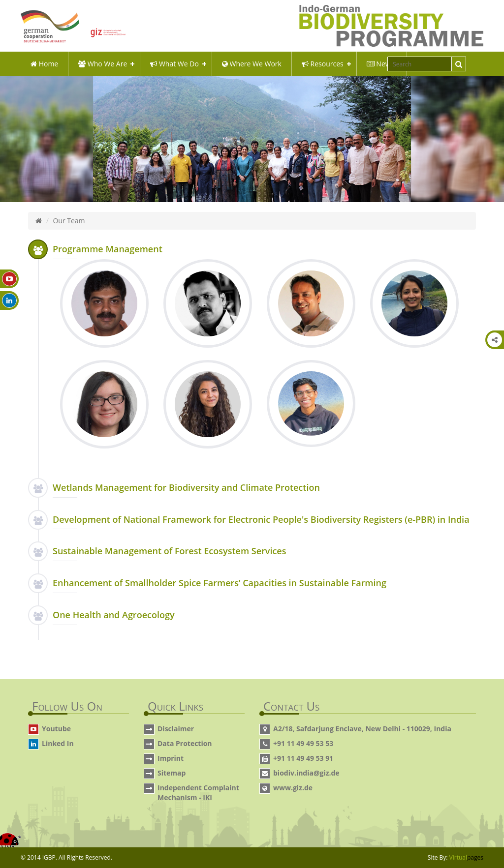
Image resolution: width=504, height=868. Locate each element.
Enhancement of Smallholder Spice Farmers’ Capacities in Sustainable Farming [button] (220, 583)
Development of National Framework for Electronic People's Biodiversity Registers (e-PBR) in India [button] (261, 519)
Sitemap (172, 773)
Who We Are (103, 64)
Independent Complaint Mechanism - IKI (198, 793)
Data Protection (185, 743)
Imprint (171, 758)
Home (44, 64)
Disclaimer (176, 729)
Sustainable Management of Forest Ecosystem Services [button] (170, 551)
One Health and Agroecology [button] (114, 615)
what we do (174, 64)
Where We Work (252, 64)
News (380, 64)
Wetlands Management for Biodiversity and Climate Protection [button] (186, 487)
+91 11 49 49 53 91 (303, 758)
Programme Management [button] (108, 249)
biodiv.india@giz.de (306, 773)
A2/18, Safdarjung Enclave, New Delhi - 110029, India (362, 729)
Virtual (466, 857)
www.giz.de (293, 788)
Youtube (56, 729)
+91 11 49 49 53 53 (303, 743)
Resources (323, 64)
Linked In (58, 743)
